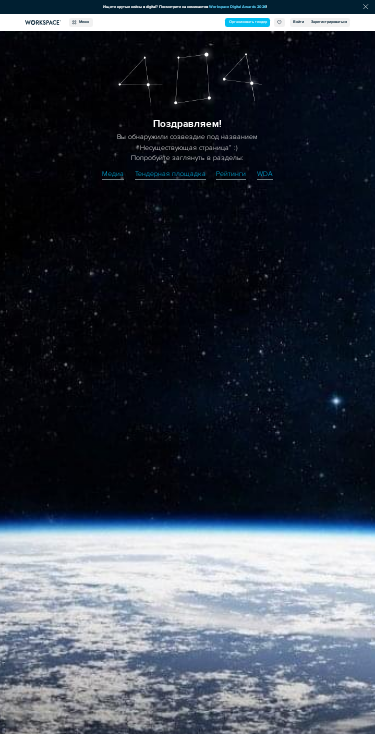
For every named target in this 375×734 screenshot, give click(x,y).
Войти (298, 22)
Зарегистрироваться (329, 22)
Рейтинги (231, 174)
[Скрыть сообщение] (365, 7)
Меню (80, 22)
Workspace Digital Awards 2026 (237, 6)
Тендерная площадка (170, 174)
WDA (265, 174)
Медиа (113, 174)
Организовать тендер (248, 22)
